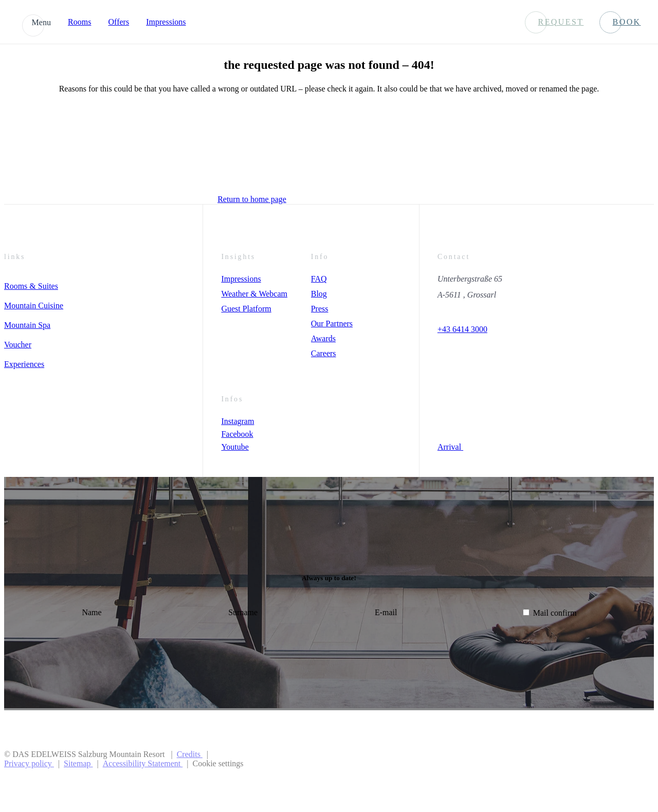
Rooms (79, 22)
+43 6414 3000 (462, 329)
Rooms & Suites (31, 286)
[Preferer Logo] (616, 759)
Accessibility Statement (143, 763)
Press (320, 309)
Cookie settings (218, 763)
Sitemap (78, 763)
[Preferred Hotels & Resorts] (518, 759)
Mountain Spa (27, 325)
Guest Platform (246, 309)
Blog (319, 294)
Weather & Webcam (254, 294)
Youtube (235, 447)
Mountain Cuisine (34, 306)
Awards (323, 338)
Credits (190, 754)
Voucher (18, 345)
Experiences (24, 364)
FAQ (319, 279)
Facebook (237, 434)
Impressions (166, 22)
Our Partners (332, 324)
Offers (119, 22)
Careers (324, 353)
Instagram (237, 421)
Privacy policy (29, 763)
